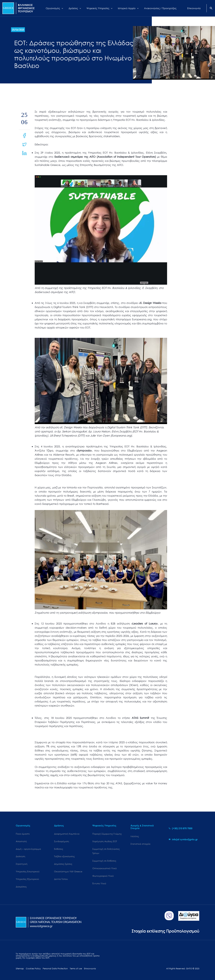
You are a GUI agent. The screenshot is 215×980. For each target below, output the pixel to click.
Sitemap (20, 969)
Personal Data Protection (55, 969)
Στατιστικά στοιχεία (140, 844)
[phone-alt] (181, 828)
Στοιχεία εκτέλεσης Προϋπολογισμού (165, 931)
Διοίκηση (20, 856)
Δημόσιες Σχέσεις (63, 864)
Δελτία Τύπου (61, 879)
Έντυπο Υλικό (99, 883)
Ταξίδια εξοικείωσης (64, 856)
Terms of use (76, 969)
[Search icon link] (211, 9)
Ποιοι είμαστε (23, 834)
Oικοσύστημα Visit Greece (68, 871)
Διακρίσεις (21, 887)
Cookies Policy (33, 969)
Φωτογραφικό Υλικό (103, 876)
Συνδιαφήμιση (62, 841)
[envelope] (183, 839)
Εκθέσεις (59, 849)
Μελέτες (135, 836)
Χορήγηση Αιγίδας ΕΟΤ (105, 841)
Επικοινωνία (90, 969)
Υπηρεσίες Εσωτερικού (28, 871)
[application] (64, 8)
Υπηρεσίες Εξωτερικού (27, 879)
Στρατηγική (22, 864)
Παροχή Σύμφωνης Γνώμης (107, 834)
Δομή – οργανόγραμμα (28, 849)
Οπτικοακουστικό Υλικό (105, 868)
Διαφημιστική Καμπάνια (67, 834)
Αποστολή (21, 841)
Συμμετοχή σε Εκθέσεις (104, 861)
